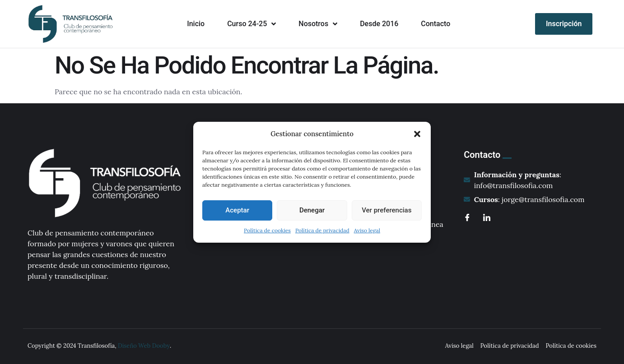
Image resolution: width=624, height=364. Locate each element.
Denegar (312, 210)
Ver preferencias (387, 210)
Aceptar (237, 210)
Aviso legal (367, 230)
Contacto (435, 24)
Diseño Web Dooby (144, 346)
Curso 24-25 (251, 24)
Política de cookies (267, 230)
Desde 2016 (379, 24)
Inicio (196, 24)
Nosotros (318, 24)
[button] (417, 134)
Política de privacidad (322, 230)
